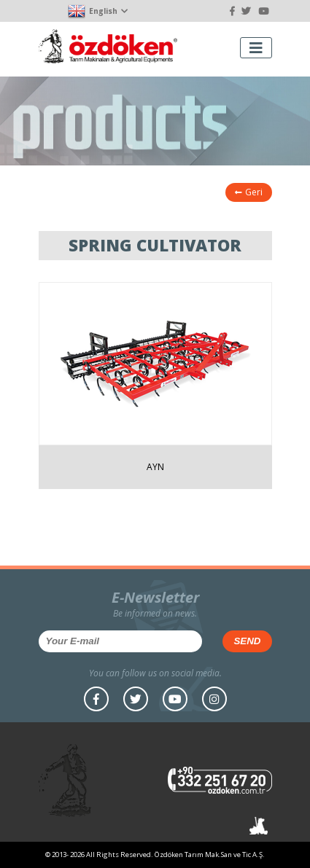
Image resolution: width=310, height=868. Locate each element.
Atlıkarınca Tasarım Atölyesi (259, 826)
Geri (249, 192)
